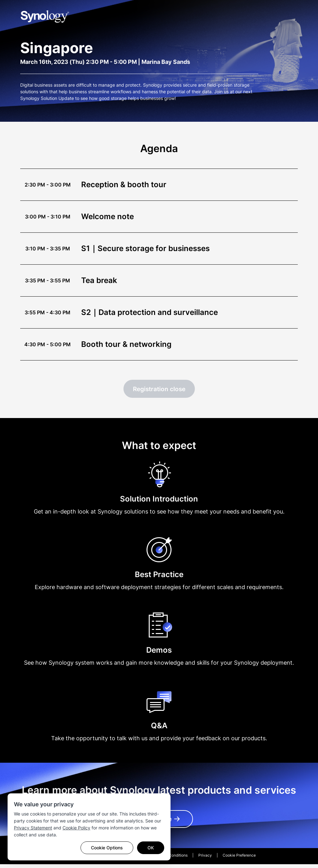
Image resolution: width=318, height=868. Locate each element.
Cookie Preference (239, 859)
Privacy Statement (33, 828)
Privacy (205, 859)
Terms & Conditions (171, 859)
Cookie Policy (76, 828)
